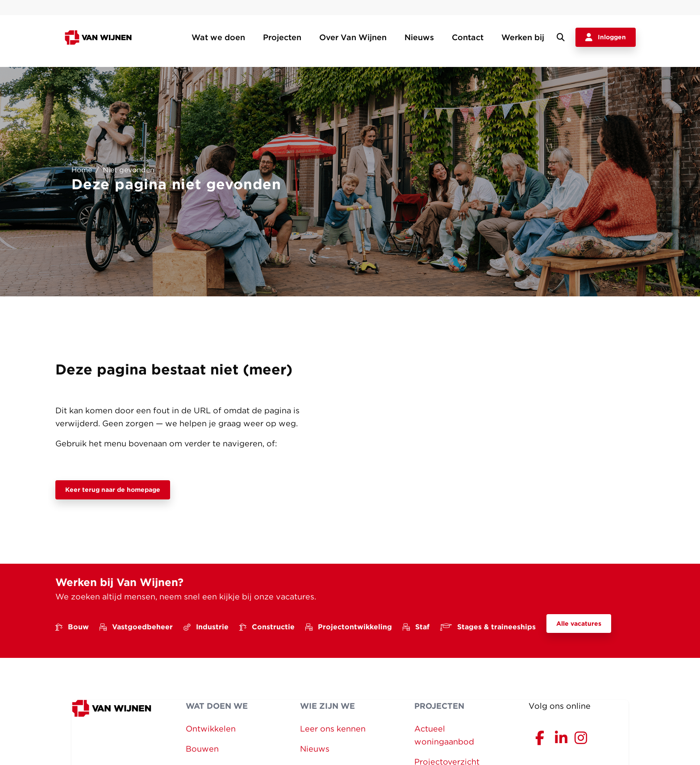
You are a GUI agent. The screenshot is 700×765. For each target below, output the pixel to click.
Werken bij (523, 37)
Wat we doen (218, 37)
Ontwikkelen (211, 729)
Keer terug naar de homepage (113, 490)
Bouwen (202, 749)
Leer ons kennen (333, 729)
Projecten (282, 37)
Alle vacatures (579, 624)
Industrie (206, 627)
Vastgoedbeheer (136, 627)
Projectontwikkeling (349, 627)
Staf (416, 627)
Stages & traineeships (488, 627)
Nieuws (419, 37)
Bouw (72, 627)
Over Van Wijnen (353, 37)
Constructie (267, 627)
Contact (468, 37)
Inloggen (606, 37)
